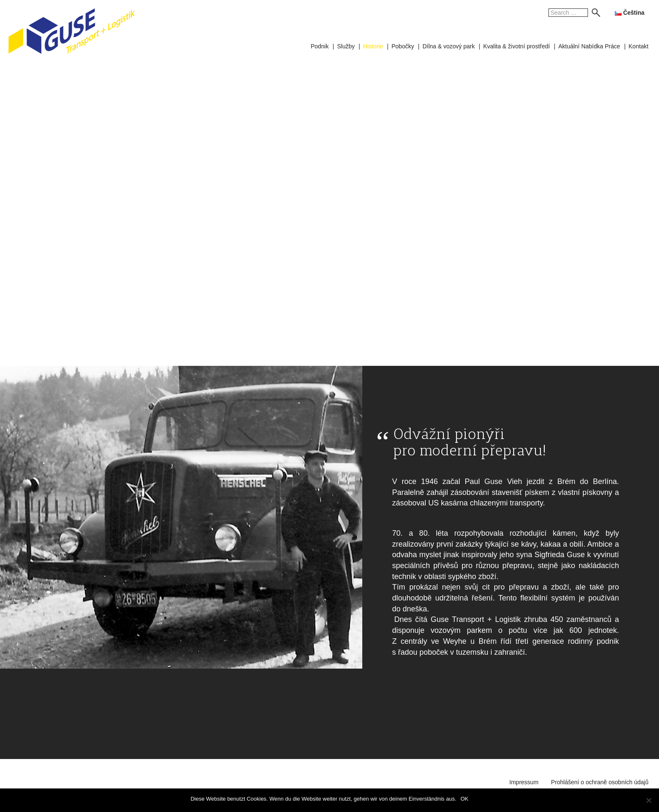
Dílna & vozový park (449, 46)
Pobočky (403, 46)
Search (594, 13)
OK (465, 799)
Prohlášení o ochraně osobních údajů (600, 782)
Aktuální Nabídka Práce (589, 46)
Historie (373, 46)
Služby (346, 46)
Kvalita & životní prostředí (517, 46)
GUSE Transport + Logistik (71, 31)
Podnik (320, 46)
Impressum (524, 782)
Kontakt (639, 46)
